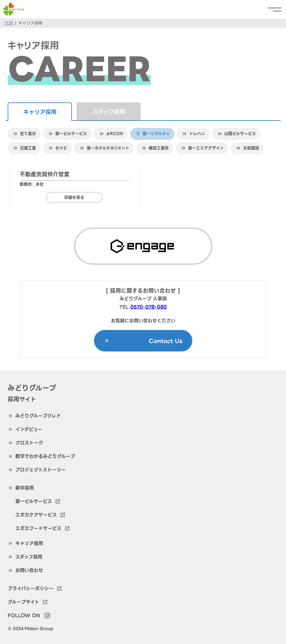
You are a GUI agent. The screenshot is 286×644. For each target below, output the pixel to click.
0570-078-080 (149, 307)
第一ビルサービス (38, 501)
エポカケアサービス (40, 515)
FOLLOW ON (24, 615)
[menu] (277, 9)
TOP (9, 23)
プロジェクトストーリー (41, 470)
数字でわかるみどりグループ (45, 456)
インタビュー (29, 429)
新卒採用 (25, 488)
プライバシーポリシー (35, 588)
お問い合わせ (29, 570)
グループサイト (28, 602)
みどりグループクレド (38, 416)
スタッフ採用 (109, 112)
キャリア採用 (29, 543)
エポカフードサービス (43, 528)
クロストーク (29, 443)
